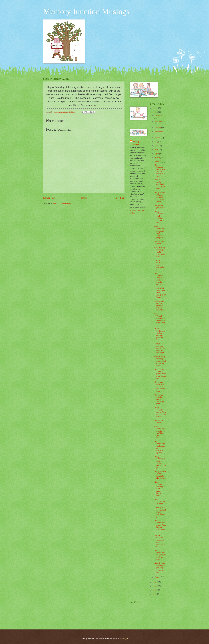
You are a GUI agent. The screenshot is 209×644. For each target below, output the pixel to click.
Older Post (119, 198)
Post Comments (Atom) (62, 203)
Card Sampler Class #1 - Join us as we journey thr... (159, 387)
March (157, 158)
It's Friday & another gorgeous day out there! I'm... (160, 305)
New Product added (159, 422)
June (157, 146)
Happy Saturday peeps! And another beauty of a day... (159, 170)
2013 (155, 586)
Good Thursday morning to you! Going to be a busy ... (160, 319)
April (157, 154)
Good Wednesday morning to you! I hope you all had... (160, 432)
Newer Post (49, 198)
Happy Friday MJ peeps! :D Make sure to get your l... (159, 197)
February (158, 162)
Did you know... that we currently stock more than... (160, 555)
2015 (155, 112)
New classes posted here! (160, 207)
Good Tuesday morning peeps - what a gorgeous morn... (160, 361)
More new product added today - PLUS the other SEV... (160, 184)
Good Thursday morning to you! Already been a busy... (159, 489)
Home (84, 198)
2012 (155, 590)
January (158, 577)
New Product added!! (159, 243)
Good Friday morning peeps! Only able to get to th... (160, 399)
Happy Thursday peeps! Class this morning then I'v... (160, 412)
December (159, 115)
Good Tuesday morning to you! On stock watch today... (160, 252)
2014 (155, 582)
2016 (155, 108)
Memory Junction (136, 143)
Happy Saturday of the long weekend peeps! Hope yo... (160, 462)
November (159, 122)
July (157, 142)
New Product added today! (160, 502)
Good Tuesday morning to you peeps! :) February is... (160, 568)
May (157, 150)
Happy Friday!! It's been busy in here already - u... (160, 475)
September (159, 132)
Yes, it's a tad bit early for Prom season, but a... (160, 265)
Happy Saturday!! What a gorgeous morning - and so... (159, 279)
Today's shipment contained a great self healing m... (160, 348)
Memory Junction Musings (86, 11)
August (158, 138)
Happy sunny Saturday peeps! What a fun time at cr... (160, 374)
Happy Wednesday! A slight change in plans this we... (160, 334)
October (158, 128)
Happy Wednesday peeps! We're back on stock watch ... (160, 526)
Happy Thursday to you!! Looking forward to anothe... (160, 217)
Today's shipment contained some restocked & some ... (160, 541)
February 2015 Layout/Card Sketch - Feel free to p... (160, 512)
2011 (155, 594)
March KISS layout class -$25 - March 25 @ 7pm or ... (160, 293)
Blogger (125, 639)
